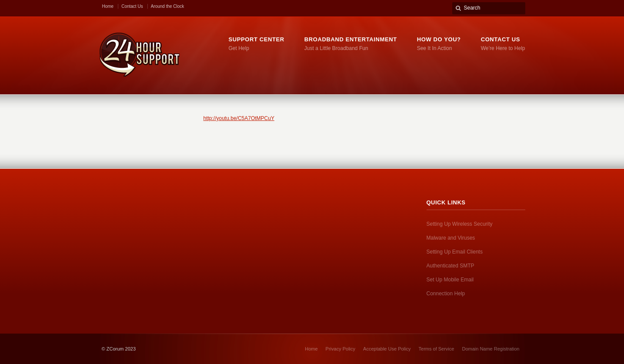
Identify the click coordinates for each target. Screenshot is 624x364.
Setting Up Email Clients (455, 252)
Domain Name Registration (491, 349)
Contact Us (132, 6)
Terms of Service (437, 349)
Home (108, 6)
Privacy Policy (340, 349)
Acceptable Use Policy (387, 349)
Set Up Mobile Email (450, 280)
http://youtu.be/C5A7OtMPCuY (239, 118)
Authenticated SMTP (450, 266)
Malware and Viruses (451, 238)
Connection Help (446, 294)
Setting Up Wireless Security (460, 224)
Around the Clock (168, 6)
